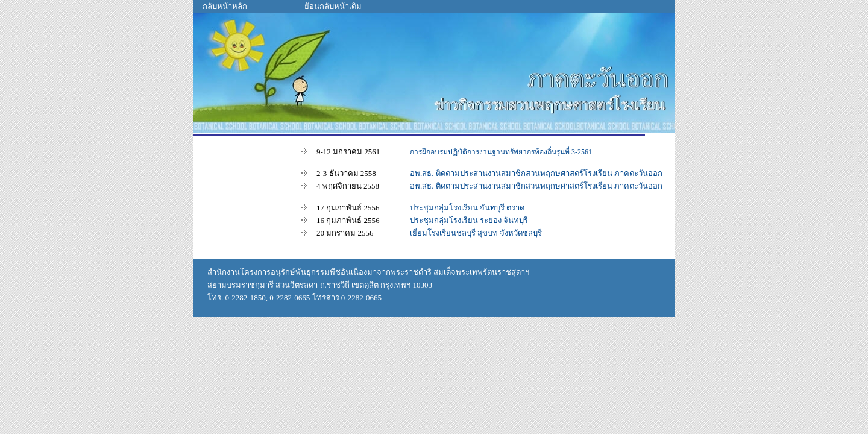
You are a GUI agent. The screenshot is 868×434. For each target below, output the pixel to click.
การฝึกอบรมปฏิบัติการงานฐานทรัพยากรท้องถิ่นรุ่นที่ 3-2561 (501, 152)
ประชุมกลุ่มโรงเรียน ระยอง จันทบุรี (469, 220)
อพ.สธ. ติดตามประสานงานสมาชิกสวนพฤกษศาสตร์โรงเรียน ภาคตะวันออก (536, 173)
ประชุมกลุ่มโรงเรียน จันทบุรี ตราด (467, 208)
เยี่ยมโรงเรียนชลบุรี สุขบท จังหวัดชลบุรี (476, 233)
